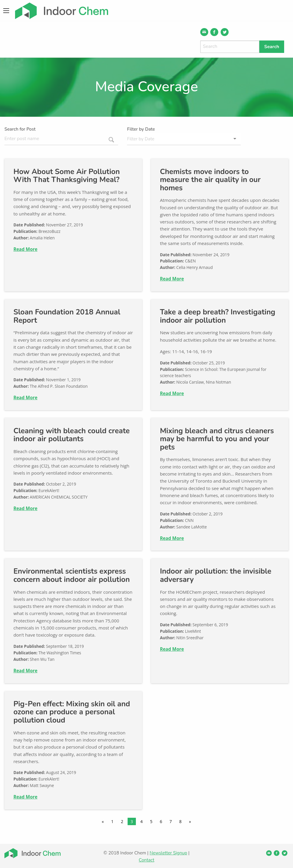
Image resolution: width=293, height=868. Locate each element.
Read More (25, 249)
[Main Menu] (6, 11)
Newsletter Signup (168, 853)
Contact (146, 860)
